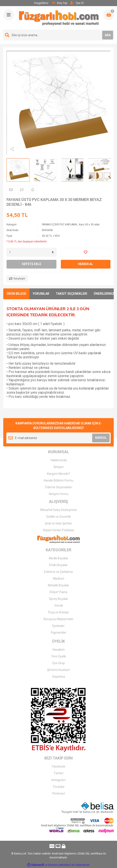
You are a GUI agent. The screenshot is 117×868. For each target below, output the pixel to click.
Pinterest (59, 793)
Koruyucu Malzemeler (59, 619)
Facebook (58, 766)
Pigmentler (59, 633)
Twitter (59, 773)
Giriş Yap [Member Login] (60, 3)
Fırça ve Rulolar (58, 612)
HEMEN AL (86, 264)
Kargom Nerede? (59, 474)
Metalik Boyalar (58, 585)
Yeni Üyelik (59, 656)
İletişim (59, 467)
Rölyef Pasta (58, 592)
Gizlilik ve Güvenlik (58, 517)
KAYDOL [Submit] (101, 438)
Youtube (59, 787)
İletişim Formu (59, 494)
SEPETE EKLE (31, 264)
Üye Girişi (58, 663)
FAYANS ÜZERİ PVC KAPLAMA (59, 225)
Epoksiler (58, 626)
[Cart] (109, 15)
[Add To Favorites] (86, 252)
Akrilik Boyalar (58, 558)
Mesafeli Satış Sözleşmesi (58, 510)
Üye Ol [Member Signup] (77, 3)
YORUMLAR (41, 294)
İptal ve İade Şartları (58, 523)
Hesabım (59, 650)
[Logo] (59, 18)
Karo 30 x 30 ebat (89, 225)
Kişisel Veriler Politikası (59, 530)
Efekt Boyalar (58, 565)
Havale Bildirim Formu (58, 480)
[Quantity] (31, 252)
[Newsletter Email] (58, 438)
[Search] (58, 35)
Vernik (59, 606)
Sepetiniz (59, 677)
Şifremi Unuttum (58, 670)
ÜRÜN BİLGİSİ (16, 294)
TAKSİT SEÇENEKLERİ (71, 294)
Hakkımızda (59, 460)
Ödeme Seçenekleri (59, 487)
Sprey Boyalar (59, 599)
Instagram (58, 780)
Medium (59, 579)
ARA (108, 35)
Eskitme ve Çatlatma (58, 572)
